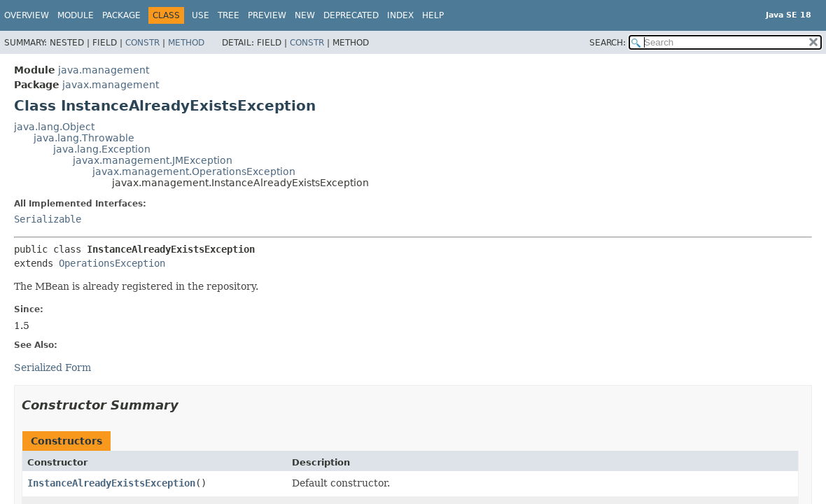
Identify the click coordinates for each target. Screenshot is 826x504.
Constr (142, 43)
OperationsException (112, 263)
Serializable (48, 219)
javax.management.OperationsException (194, 171)
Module (76, 15)
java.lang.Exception (102, 149)
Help (433, 15)
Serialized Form (52, 367)
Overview (27, 15)
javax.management (111, 85)
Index (400, 15)
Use (201, 15)
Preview (267, 15)
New (305, 15)
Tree (229, 15)
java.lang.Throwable (84, 138)
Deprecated (351, 15)
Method (186, 43)
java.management (104, 70)
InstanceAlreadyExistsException (111, 483)
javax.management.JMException (153, 160)
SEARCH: (608, 43)
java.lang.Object (54, 127)
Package (121, 15)
